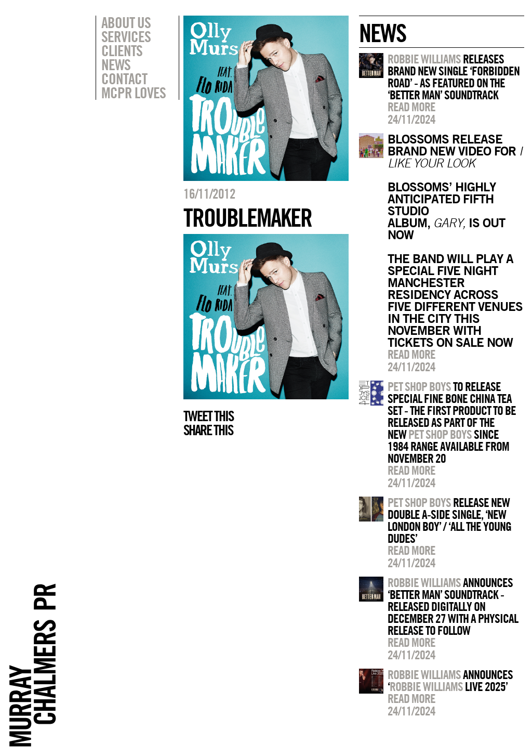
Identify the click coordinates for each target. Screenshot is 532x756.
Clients (122, 50)
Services (126, 36)
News (116, 64)
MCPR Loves (134, 93)
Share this (208, 430)
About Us (126, 22)
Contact (124, 79)
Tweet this (208, 416)
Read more (411, 107)
